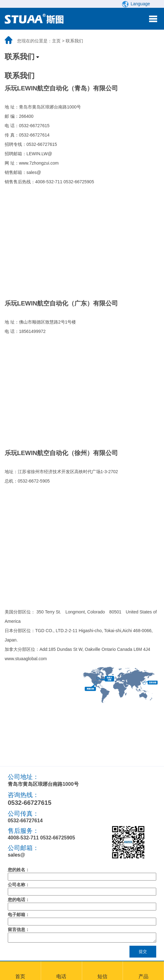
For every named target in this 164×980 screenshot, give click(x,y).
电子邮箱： (19, 915)
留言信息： (19, 930)
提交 (143, 953)
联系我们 (74, 41)
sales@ (16, 855)
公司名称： (19, 885)
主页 (56, 41)
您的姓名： (19, 870)
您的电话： (19, 900)
